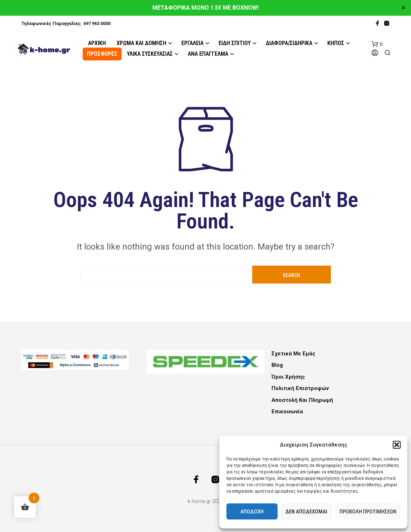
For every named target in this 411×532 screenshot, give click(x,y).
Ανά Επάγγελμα (208, 54)
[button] (397, 445)
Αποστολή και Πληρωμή (302, 400)
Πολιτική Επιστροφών (300, 388)
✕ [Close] (403, 8)
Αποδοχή (252, 512)
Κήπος (336, 43)
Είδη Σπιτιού (235, 43)
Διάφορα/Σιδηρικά (289, 43)
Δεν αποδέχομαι (306, 512)
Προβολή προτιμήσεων (368, 512)
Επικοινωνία (287, 412)
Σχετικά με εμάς (293, 354)
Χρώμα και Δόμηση (141, 43)
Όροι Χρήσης (288, 377)
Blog (277, 365)
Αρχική (97, 43)
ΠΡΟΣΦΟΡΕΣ (102, 54)
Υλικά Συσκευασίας (150, 54)
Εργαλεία (192, 43)
